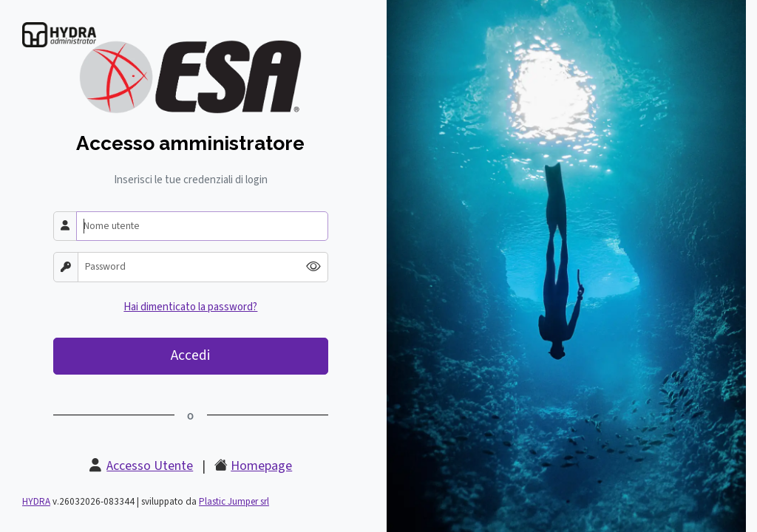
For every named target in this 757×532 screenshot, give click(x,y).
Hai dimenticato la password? (190, 307)
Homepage (261, 466)
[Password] (189, 267)
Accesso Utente (150, 466)
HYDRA (36, 502)
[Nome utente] (202, 226)
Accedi (190, 355)
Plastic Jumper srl (234, 502)
